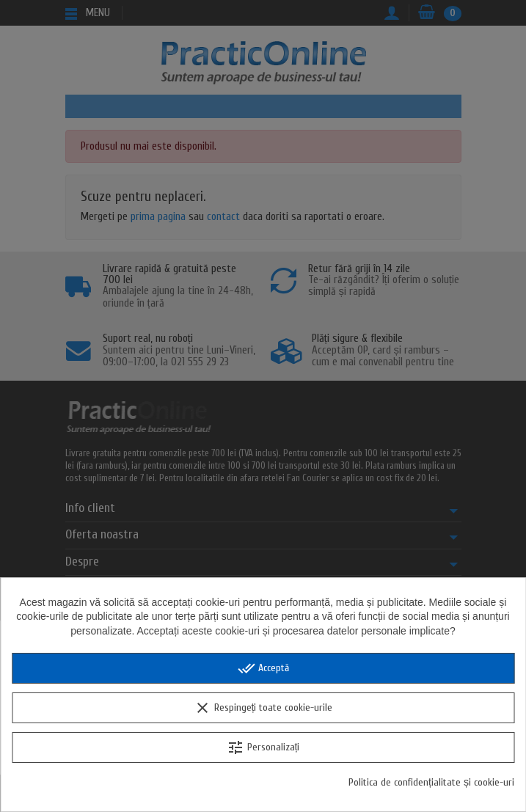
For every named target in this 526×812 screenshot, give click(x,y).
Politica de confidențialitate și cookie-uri (431, 782)
